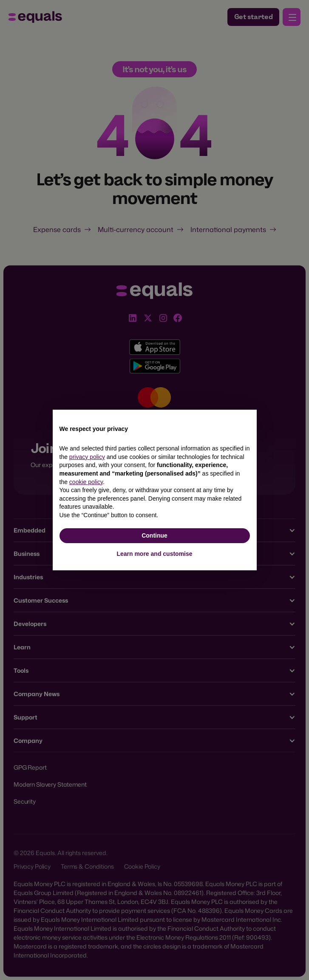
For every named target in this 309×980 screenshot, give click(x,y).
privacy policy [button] (87, 457)
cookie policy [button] (86, 482)
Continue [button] (154, 535)
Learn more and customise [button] (154, 554)
